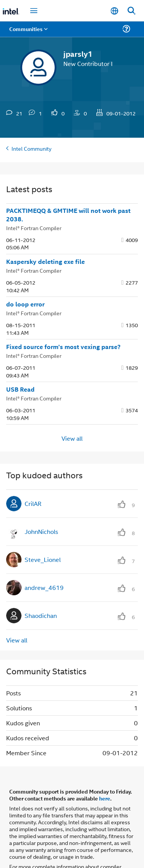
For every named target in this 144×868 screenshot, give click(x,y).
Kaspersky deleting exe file (46, 240)
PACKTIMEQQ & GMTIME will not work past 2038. (68, 194)
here (105, 777)
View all (72, 416)
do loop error (25, 283)
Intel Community (31, 127)
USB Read (20, 368)
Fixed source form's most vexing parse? (63, 325)
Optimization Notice (87, 852)
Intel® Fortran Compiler (34, 206)
